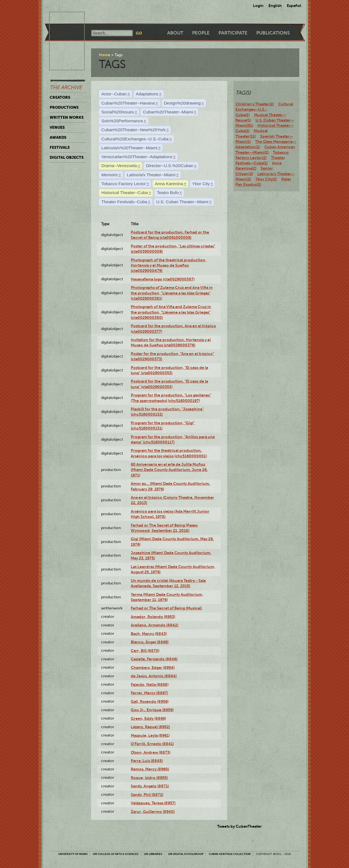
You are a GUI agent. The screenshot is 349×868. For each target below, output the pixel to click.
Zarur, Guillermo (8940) (153, 812)
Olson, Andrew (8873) (151, 752)
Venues (57, 127)
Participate (233, 33)
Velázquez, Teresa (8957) (153, 803)
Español (294, 6)
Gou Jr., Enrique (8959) (152, 710)
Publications (273, 33)
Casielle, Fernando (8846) (154, 659)
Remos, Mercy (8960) (150, 769)
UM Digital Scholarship (186, 854)
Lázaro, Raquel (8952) (150, 727)
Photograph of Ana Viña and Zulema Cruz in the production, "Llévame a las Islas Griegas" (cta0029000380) (171, 312)
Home (105, 55)
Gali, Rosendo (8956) (150, 701)
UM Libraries (153, 854)
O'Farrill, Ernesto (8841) (152, 744)
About (175, 33)
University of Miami (73, 854)
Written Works (67, 117)
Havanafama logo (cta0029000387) (163, 279)
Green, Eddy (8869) (148, 718)
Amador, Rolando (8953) (153, 617)
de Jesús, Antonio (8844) (154, 676)
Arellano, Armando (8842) (155, 625)
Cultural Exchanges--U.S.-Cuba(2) (264, 109)
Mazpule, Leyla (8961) (150, 735)
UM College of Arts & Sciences (116, 854)
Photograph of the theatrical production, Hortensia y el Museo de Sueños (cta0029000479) (169, 265)
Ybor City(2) (266, 179)
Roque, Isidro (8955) (149, 778)
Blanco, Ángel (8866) (150, 642)
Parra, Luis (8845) (147, 761)
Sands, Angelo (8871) (150, 786)
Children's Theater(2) (255, 104)
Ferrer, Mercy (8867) (149, 693)
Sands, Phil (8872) (147, 795)
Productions (64, 107)
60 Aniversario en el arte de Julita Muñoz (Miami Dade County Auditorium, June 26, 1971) (169, 470)
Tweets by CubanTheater (239, 826)
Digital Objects (67, 157)
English (275, 6)
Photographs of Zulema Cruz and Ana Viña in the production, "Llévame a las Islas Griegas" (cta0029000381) (172, 293)
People (201, 33)
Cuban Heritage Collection (230, 854)
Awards (58, 137)
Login (258, 6)
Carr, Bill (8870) (145, 651)
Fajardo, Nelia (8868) (150, 685)
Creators (60, 97)
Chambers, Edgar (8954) (153, 668)
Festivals (60, 147)
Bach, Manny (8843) (149, 634)
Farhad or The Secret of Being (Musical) (166, 608)
